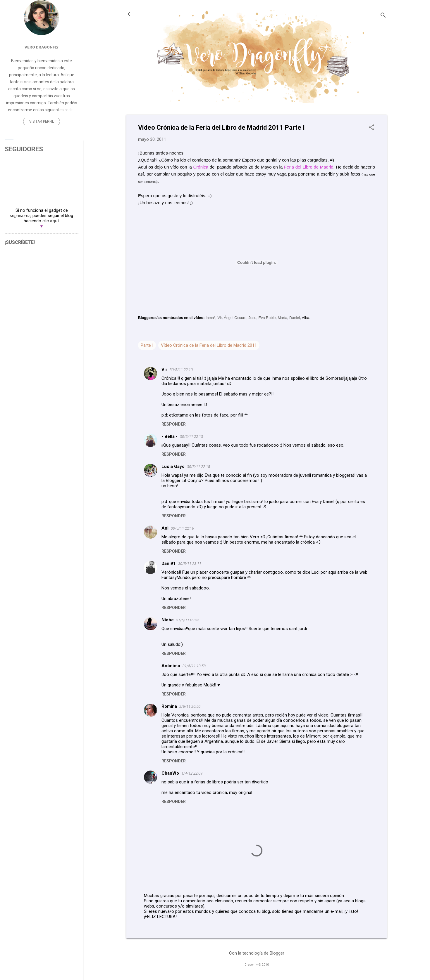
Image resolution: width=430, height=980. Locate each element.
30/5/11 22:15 (198, 467)
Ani (165, 528)
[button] (371, 128)
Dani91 (169, 563)
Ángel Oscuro (235, 318)
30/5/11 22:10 (181, 370)
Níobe (168, 620)
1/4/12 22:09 (192, 773)
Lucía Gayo (173, 466)
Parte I (147, 345)
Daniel (295, 318)
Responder (174, 424)
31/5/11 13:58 (194, 666)
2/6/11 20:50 (190, 706)
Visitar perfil (42, 122)
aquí (54, 221)
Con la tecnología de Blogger (257, 953)
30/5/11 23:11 (190, 564)
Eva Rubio (267, 318)
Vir (220, 318)
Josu (252, 318)
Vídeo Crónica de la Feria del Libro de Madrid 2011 (209, 345)
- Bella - (170, 436)
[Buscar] (383, 16)
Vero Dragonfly (42, 47)
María (282, 318)
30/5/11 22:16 (182, 528)
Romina (169, 706)
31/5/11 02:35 (188, 620)
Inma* (210, 318)
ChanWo (170, 773)
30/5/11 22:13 (191, 437)
